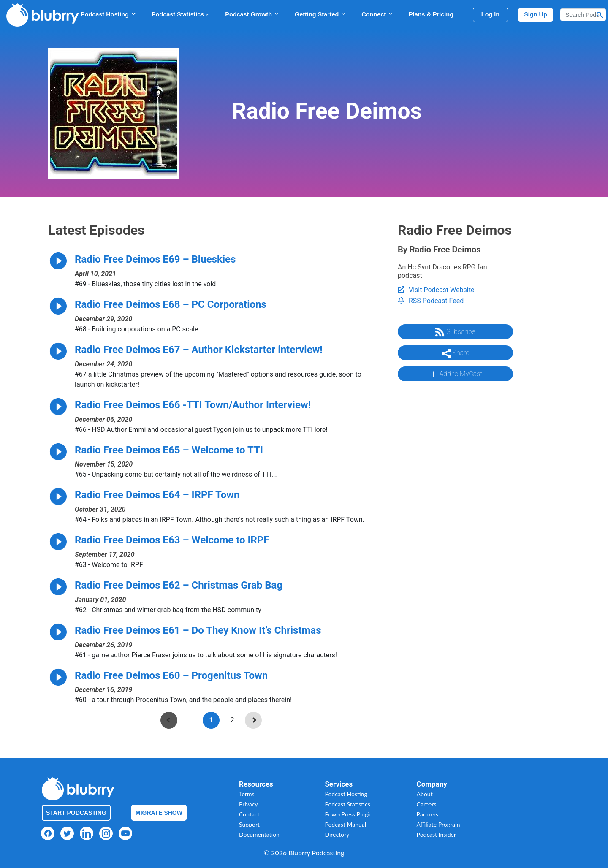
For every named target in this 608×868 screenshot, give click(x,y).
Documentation (259, 834)
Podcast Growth (252, 14)
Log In (490, 14)
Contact (249, 814)
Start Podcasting (76, 813)
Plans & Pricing (431, 14)
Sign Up (536, 14)
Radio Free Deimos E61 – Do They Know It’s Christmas (198, 630)
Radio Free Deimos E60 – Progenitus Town (171, 675)
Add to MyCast (455, 374)
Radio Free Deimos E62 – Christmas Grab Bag (179, 585)
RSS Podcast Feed (431, 301)
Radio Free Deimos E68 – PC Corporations (171, 304)
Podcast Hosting (109, 14)
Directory (337, 834)
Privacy (248, 804)
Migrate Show (159, 813)
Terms (247, 794)
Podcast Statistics (181, 14)
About (425, 794)
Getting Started (320, 14)
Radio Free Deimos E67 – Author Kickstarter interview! (199, 350)
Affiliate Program (438, 824)
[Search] (583, 15)
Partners (428, 814)
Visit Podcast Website (436, 290)
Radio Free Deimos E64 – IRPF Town (157, 495)
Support (249, 824)
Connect (377, 14)
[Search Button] (600, 15)
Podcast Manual (345, 824)
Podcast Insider (437, 834)
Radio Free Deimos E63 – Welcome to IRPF (172, 540)
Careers (427, 804)
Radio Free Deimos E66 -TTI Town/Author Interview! (193, 405)
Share (456, 353)
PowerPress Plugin (349, 814)
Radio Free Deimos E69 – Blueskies (155, 259)
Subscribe (455, 332)
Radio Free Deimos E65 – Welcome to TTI (169, 450)
